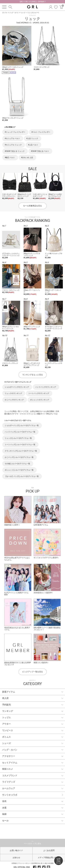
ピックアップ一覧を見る (33, 672)
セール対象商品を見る (32, 206)
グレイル (5, 13)
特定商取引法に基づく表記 (40, 863)
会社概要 (51, 863)
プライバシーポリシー (24, 863)
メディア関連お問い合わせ (49, 858)
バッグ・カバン (14, 13)
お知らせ (16, 858)
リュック (23, 13)
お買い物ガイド (16, 850)
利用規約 (14, 863)
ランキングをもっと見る (33, 375)
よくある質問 (49, 850)
